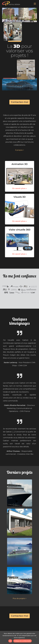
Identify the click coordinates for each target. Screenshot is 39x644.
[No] (36, 637)
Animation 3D (20, 164)
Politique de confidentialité (22, 641)
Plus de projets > (20, 598)
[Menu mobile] (35, 4)
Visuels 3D (20, 197)
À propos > (20, 150)
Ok (10, 641)
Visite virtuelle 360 (20, 230)
